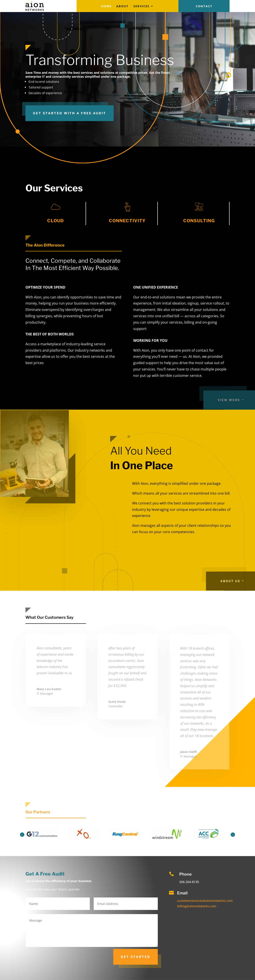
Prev (22, 835)
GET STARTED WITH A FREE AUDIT (70, 113)
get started (136, 957)
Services (141, 6)
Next (233, 835)
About (122, 6)
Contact (204, 6)
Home (106, 6)
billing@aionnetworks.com (197, 906)
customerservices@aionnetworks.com (205, 901)
